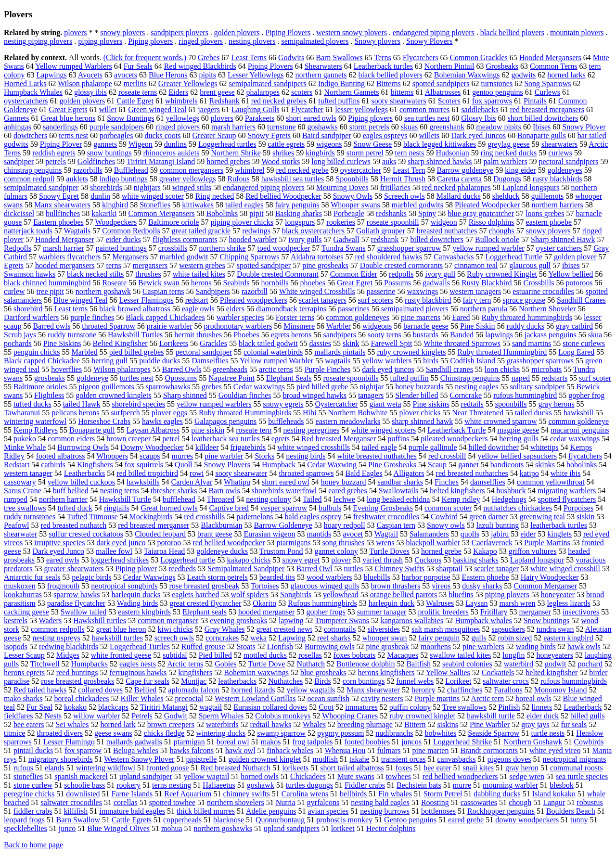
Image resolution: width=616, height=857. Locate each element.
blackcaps (113, 707)
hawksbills (143, 482)
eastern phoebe (549, 222)
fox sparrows (492, 101)
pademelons (255, 517)
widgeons (377, 326)
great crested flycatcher (205, 603)
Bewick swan (159, 283)
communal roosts (577, 768)
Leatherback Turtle (456, 430)
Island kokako (554, 794)
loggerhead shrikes (120, 560)
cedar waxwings (575, 439)
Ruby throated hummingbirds (527, 317)
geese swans (113, 733)
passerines (354, 309)
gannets (105, 144)
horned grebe (441, 551)
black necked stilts (95, 274)
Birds (323, 681)
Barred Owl (314, 569)
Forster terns (295, 317)
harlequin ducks (136, 595)
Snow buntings (547, 620)
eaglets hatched (195, 595)
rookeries (341, 222)
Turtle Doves (390, 551)
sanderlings (60, 127)
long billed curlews (341, 161)
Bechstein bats (419, 785)
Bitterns (389, 83)
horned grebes (228, 161)
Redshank (225, 101)
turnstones (497, 83)
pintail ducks (33, 750)
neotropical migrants (575, 759)
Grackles (213, 343)
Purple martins (437, 698)
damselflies (488, 482)
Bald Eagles (364, 473)
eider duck (543, 716)
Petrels (142, 716)
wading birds (536, 646)
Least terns (71, 309)
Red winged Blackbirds (200, 66)
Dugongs (507, 179)
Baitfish (418, 664)
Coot (326, 707)
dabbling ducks (497, 794)
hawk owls (584, 646)
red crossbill (447, 456)
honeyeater (558, 595)
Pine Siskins (62, 343)
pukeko (25, 439)
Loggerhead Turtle (514, 257)
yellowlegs (182, 118)
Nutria (286, 802)
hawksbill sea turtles (293, 179)
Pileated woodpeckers (254, 300)
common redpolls (58, 629)
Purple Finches (328, 369)
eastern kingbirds (144, 612)
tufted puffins (339, 101)
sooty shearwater (241, 473)
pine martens (421, 317)
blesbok (562, 785)
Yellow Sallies (448, 672)
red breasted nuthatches (472, 473)
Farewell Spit (392, 343)
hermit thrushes (198, 335)
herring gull (109, 361)
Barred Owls (182, 369)
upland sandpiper (146, 776)
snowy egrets (283, 404)
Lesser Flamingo (69, 742)
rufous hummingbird (525, 395)
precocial (189, 698)
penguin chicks (37, 352)
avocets (126, 75)
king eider (520, 170)
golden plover (575, 257)
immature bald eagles (132, 811)
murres (182, 456)
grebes (212, 387)
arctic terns (276, 369)
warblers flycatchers (70, 257)
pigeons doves (509, 759)
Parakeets (260, 118)
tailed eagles (244, 205)
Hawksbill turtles (100, 620)
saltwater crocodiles (71, 802)
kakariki (104, 213)
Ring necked (215, 196)
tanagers (371, 395)
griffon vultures (533, 551)
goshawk (261, 785)
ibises (571, 265)
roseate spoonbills (351, 378)
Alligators (409, 473)
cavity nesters (382, 698)
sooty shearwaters (399, 101)
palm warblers (506, 161)
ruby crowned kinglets (411, 352)
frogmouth (64, 586)
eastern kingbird (568, 638)
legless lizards (569, 603)
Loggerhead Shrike (462, 742)
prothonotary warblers (238, 326)
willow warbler (96, 716)
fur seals (574, 724)
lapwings (499, 335)
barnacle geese (426, 326)
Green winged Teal (157, 109)
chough (520, 802)
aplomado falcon (194, 690)
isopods (16, 646)
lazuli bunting (498, 525)
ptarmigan (189, 742)
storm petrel (365, 153)
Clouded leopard (160, 534)
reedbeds (182, 569)
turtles (353, 569)
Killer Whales (142, 698)
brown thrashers (396, 586)
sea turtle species (582, 776)
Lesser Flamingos (146, 300)
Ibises (542, 127)
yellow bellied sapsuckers (517, 456)
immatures (361, 707)
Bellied (145, 690)
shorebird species (138, 404)
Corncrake (466, 395)
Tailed (312, 499)
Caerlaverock (492, 543)
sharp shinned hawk (422, 421)
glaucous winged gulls (325, 586)
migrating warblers (567, 491)
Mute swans (356, 776)
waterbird (519, 664)
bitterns (402, 92)
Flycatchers (421, 58)
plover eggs (169, 413)
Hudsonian (452, 153)
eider (528, 534)
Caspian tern (396, 525)
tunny (579, 820)
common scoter (448, 508)
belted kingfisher (552, 672)
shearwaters (560, 144)
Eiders (178, 92)
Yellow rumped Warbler (276, 361)
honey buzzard (344, 482)
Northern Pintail (449, 66)
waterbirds (222, 724)
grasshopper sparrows (540, 361)
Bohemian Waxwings (467, 75)
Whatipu (237, 482)
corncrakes (222, 638)
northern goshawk (103, 291)
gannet (468, 465)
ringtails (116, 508)
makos (271, 742)
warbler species (240, 317)
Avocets (90, 75)
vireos (441, 586)
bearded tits (277, 577)
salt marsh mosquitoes (446, 629)
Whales (314, 724)
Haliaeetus (219, 785)
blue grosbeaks (323, 672)
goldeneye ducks (222, 551)
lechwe (344, 499)
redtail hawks (270, 724)
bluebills (377, 577)
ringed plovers (201, 41)
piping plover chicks (242, 222)
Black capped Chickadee (42, 361)
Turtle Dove (266, 664)
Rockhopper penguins (501, 811)
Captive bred (229, 508)
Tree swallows (464, 707)
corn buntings (364, 681)
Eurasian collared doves (270, 707)
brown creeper (128, 439)
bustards (426, 335)
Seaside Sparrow (494, 733)
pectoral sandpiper (204, 352)
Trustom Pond (281, 551)
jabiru (500, 534)
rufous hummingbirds (574, 681)
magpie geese (519, 430)
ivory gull (440, 274)
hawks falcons (192, 750)
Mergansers (130, 257)
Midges (68, 655)
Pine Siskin (477, 326)
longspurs (300, 222)
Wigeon (141, 144)
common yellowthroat (551, 482)
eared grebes (347, 491)
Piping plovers (150, 41)
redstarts (554, 378)
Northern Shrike (236, 153)
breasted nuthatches (447, 231)
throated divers (60, 733)
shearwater (20, 534)
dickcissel (19, 213)
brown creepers (171, 724)
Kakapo (485, 551)
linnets (542, 707)
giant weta (385, 404)
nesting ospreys (57, 638)
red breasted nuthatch (73, 525)
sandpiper (19, 161)
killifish (76, 811)
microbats (546, 369)
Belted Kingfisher (120, 343)
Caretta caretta (459, 179)
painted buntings (121, 248)
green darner (488, 517)
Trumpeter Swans (342, 620)
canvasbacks (457, 759)
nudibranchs (394, 733)
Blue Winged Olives (118, 828)
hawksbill (578, 413)
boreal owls (533, 698)
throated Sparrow (109, 326)
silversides (384, 629)
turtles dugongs (309, 785)
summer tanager (382, 612)
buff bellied (71, 491)
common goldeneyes (358, 317)
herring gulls (519, 439)
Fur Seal (39, 707)
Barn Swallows (339, 58)
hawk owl (240, 750)
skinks (545, 465)
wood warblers (329, 577)
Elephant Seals (289, 378)
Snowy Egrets (269, 135)
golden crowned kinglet (264, 759)
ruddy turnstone (72, 335)
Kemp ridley (461, 499)
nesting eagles (476, 387)
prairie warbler (170, 326)
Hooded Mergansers (550, 58)
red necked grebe (302, 170)
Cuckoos (428, 560)
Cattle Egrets (132, 820)
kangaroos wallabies (412, 620)
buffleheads (286, 421)
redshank (385, 239)
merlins (135, 83)
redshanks (391, 213)
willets (430, 135)
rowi (197, 473)
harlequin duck (392, 603)
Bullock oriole (497, 239)
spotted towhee (172, 802)
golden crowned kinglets (113, 395)
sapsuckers (508, 629)
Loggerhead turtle (188, 560)
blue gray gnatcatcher (481, 213)
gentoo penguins (497, 92)
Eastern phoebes (58, 222)
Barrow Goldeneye (283, 525)
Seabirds (236, 283)
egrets (281, 439)
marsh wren (518, 603)
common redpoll (29, 179)
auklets (77, 179)
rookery (128, 785)
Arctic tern (487, 698)
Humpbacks (90, 664)
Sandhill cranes (449, 369)
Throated (221, 499)
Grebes (209, 58)
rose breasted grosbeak (205, 586)
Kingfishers (95, 465)
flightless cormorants (185, 239)
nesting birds (306, 456)
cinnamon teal (476, 265)
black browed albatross (135, 309)
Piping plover (136, 569)
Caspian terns (163, 291)
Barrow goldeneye (465, 170)
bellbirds (353, 794)
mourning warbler (510, 785)
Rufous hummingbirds (322, 603)
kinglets (559, 534)
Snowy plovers (377, 41)
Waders (51, 620)
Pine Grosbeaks (392, 465)
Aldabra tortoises (317, 257)
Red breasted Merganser (339, 439)
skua (595, 335)
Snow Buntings (130, 118)
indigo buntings (124, 179)
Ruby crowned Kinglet (502, 274)
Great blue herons (68, 118)
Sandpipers (213, 291)
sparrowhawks (168, 387)
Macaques (403, 655)
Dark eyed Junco (59, 551)
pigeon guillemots (107, 387)
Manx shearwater (373, 690)
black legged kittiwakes (440, 144)
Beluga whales (136, 750)
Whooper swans (355, 205)
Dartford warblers (31, 317)
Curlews (547, 92)
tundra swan (555, 629)
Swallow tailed (84, 612)
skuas (410, 127)
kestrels (16, 620)
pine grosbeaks (325, 265)
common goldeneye (578, 421)
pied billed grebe (322, 387)
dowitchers (30, 135)
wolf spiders (250, 595)
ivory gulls (305, 239)
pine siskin (208, 430)
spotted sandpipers (441, 83)
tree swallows (25, 508)
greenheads (230, 369)
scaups (150, 456)
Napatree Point (231, 378)
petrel (171, 439)
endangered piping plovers (434, 32)
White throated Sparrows (462, 343)
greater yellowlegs (188, 179)
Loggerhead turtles (227, 144)
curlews (560, 153)
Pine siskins (431, 404)
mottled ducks (265, 655)
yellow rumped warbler (488, 248)
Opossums (181, 378)
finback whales (290, 750)
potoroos (579, 283)
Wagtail (386, 534)
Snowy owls (446, 525)
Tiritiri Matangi (164, 707)
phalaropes (263, 92)
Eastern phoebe (486, 577)
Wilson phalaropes (122, 369)
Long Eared (576, 352)
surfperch (125, 413)
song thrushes (344, 543)
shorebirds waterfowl (284, 491)
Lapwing (292, 638)
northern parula (484, 309)
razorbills (88, 170)
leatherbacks (237, 681)
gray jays (535, 724)
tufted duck (75, 508)
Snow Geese (373, 144)
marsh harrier (64, 248)
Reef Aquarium (188, 794)
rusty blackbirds (558, 179)
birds (431, 361)
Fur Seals (138, 66)
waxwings (422, 291)
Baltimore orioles (40, 387)
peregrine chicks (29, 794)
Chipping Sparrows (250, 257)
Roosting (435, 802)
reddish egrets (54, 153)
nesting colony (269, 499)
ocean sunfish (328, 698)
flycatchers (585, 456)
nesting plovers (252, 41)
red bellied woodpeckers (460, 776)
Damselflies (210, 361)
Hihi (309, 413)
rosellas (310, 655)
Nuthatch (311, 664)
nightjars (147, 187)
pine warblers (483, 646)
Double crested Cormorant (278, 274)
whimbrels (181, 101)
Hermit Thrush (403, 179)
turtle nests (548, 733)
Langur (554, 802)
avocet (353, 534)
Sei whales (72, 724)
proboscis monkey (344, 820)
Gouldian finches (245, 395)
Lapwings (52, 75)
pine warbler (224, 456)
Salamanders (429, 534)
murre (462, 785)
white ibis (566, 473)
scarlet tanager (496, 569)
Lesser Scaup (24, 655)
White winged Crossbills (317, 291)
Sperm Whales (221, 716)
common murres (424, 109)
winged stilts (192, 187)
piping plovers (100, 41)
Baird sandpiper (327, 135)
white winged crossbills (314, 447)
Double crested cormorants (401, 265)
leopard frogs (24, 820)
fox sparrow (83, 750)
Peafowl (16, 525)
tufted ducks (32, 404)
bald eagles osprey (313, 517)
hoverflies (66, 369)
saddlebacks (480, 109)
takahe (359, 759)
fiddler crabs (33, 811)
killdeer (207, 447)
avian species (328, 811)
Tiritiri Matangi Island (161, 161)
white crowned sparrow (500, 421)
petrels (56, 161)
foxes (404, 768)
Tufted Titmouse (92, 517)
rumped (16, 499)
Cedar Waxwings (149, 577)
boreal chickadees (81, 698)
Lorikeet (458, 681)
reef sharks (334, 638)
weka (258, 638)
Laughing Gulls (256, 109)
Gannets (16, 118)
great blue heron (121, 629)
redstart (197, 300)
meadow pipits (499, 127)
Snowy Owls (353, 196)
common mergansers (192, 170)
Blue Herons (168, 75)
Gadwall (346, 239)
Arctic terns (185, 664)
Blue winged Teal (80, 300)
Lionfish (280, 646)
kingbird (115, 205)
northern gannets (321, 75)
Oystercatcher (337, 404)
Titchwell (45, 664)
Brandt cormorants (489, 750)
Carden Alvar (192, 482)
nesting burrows (385, 811)
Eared (461, 317)
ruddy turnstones (30, 517)
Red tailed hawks (40, 690)
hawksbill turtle (491, 716)
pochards (18, 343)
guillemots (548, 196)
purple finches (92, 317)
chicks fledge (164, 733)
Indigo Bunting (341, 83)
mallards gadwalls (134, 742)
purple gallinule (433, 447)
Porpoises (578, 508)
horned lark (118, 724)
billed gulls (588, 716)
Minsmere (299, 326)
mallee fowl (114, 551)
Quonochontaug (280, 820)
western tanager (28, 473)
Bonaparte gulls (542, 135)
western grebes (202, 265)
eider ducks (123, 239)
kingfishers (195, 672)
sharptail (449, 569)
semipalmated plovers (315, 41)
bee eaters (29, 724)
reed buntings (77, 672)
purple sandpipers (117, 127)
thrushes (148, 274)
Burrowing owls (330, 646)
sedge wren (526, 776)
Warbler (339, 326)
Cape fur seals (148, 681)
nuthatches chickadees (518, 508)
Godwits (291, 58)
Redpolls (18, 248)
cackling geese (26, 612)
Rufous (238, 179)
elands (55, 768)
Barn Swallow (78, 820)
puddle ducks (160, 361)
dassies (320, 343)
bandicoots (507, 465)
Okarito (264, 603)
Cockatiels (498, 672)
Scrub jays (20, 335)
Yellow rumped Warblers (73, 66)
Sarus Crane (23, 491)
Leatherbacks (84, 473)
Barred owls (51, 326)
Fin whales (395, 794)
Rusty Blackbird (487, 283)
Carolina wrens (305, 794)
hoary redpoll (345, 525)
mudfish (325, 759)
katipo (529, 473)
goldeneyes (565, 170)
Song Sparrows (547, 83)
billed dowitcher (494, 447)
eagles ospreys (385, 135)
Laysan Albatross (153, 430)
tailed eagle (379, 447)
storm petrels (369, 127)
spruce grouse (524, 300)
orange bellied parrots (404, 595)
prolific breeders (443, 612)
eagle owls (198, 309)
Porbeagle (349, 213)
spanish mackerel (81, 776)
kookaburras (23, 595)
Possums (398, 283)
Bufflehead (131, 170)
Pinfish (509, 707)
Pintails (535, 101)
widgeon (444, 222)
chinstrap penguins (33, 170)
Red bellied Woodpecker (283, 196)
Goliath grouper (381, 231)
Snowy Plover (584, 127)
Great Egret (355, 283)
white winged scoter (153, 196)
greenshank (447, 127)
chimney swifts (246, 794)
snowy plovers (122, 32)
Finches (447, 482)
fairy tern (477, 300)
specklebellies (26, 828)
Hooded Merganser (65, 239)
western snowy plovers (352, 32)
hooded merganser (266, 612)
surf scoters (376, 300)
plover (341, 560)
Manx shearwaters (62, 205)
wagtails (338, 361)
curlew (14, 291)
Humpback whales (483, 620)
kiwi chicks (175, 629)
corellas (126, 802)
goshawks (323, 127)
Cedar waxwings (259, 387)
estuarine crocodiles (543, 291)
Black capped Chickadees (165, 317)
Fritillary (494, 612)
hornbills (275, 283)
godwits (523, 75)
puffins (398, 439)
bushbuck (511, 491)
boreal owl (233, 742)
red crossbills (204, 517)
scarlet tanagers (323, 300)
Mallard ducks (459, 196)
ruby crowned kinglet (422, 716)
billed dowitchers (437, 239)
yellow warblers (387, 361)
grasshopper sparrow (409, 248)
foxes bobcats (355, 655)
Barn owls (224, 491)
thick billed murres (206, 811)
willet (108, 109)
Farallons (508, 690)
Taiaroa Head (165, 551)
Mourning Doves (342, 187)
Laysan (476, 603)
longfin (513, 655)
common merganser (168, 620)
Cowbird (444, 517)
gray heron (522, 768)
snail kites (478, 768)
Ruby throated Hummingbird (502, 352)
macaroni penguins (580, 430)
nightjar (372, 387)
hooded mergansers (65, 265)
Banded (462, 335)
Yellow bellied (571, 274)
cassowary (20, 482)
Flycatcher (308, 109)
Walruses (440, 603)
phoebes (312, 283)
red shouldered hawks (388, 257)
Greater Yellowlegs (188, 83)
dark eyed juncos (388, 369)
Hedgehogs (509, 499)
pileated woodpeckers (454, 439)
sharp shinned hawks (440, 161)
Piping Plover (61, 144)
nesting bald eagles (380, 802)
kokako (75, 707)
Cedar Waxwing (332, 465)
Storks (264, 456)
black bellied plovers (512, 32)
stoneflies (28, 776)
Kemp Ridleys (36, 430)
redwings (256, 231)
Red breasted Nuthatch (235, 768)
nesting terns (120, 491)
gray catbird (574, 326)
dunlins (175, 144)
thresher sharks (174, 491)
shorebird (28, 309)
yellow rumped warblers (214, 404)
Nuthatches (285, 681)
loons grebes (545, 213)
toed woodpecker (284, 248)
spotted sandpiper (264, 265)
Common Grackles (478, 58)
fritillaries (395, 187)
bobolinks (582, 465)
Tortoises (265, 586)
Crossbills (539, 283)
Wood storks (281, 161)
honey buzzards (419, 387)
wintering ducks (221, 733)
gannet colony (336, 551)
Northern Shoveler (547, 309)
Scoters (449, 101)
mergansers (150, 265)
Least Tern (409, 170)
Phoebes (246, 335)
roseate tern (254, 430)
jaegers (209, 109)
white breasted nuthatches (377, 456)
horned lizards (253, 690)
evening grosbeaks (238, 620)
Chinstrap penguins (470, 378)
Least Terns (249, 58)
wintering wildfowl (106, 768)
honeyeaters (555, 655)
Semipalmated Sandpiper (246, 569)
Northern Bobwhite (358, 413)
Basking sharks (299, 213)
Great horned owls (169, 508)
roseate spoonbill (393, 222)
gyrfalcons (323, 802)
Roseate (114, 283)
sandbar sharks (400, 482)
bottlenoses (438, 811)
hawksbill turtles (117, 638)
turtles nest (137, 378)
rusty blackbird (428, 300)
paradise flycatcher (76, 603)
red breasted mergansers (547, 109)
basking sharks (476, 560)
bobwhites (441, 733)
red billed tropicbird (147, 473)
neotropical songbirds (124, 586)
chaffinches (465, 690)
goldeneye (92, 378)
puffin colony (410, 707)
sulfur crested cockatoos (86, 534)
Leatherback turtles (383, 66)
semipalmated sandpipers (267, 83)
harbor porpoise (426, 577)
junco (67, 828)
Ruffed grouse (203, 646)
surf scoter (595, 378)
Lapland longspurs (531, 187)
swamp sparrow (281, 733)
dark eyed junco (121, 543)
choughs (502, 231)
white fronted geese (121, 655)
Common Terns (554, 66)
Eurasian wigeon (270, 534)
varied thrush (383, 560)
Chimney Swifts (399, 569)
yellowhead (341, 595)
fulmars (389, 750)
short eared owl (286, 482)
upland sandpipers (292, 828)
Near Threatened (478, 413)
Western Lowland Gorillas (255, 698)
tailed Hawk (82, 404)
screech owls (174, 638)
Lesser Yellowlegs (256, 75)
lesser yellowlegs (361, 109)
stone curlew (33, 785)
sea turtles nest (427, 118)
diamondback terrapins (291, 309)
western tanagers (475, 291)
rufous (23, 768)
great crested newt (284, 629)
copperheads (182, 820)
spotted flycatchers (567, 499)
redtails (472, 404)
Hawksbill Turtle (125, 499)
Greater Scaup (214, 135)
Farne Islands (132, 794)
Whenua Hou (345, 750)
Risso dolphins (492, 222)
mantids (319, 534)
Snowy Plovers (429, 41)
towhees (398, 776)
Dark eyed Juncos (478, 135)
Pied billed (215, 655)
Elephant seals (205, 612)
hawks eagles (162, 421)
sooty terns (385, 335)
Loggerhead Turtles (140, 646)
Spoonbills (352, 179)
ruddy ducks (525, 326)
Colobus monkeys (283, 716)
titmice (14, 733)
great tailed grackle (201, 231)
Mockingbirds (151, 517)
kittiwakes (198, 205)
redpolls (401, 274)
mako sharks (23, 698)
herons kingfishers (386, 672)
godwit (555, 664)
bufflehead (179, 499)
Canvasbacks (454, 257)
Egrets (14, 265)
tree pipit (50, 291)
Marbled (84, 352)
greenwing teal (542, 517)
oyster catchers (559, 248)
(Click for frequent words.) (145, 58)
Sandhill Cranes (581, 300)
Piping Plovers (288, 32)
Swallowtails (399, 491)
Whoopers (112, 456)
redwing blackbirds (69, 646)
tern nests (410, 153)
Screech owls (404, 196)
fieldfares (18, 716)
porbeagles (116, 135)
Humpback (279, 465)
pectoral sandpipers (569, 161)
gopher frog (586, 395)
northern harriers (558, 205)
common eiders (71, 439)
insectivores (581, 612)
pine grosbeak (388, 646)
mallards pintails (340, 352)
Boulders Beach (571, 811)
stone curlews (584, 343)
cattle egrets (286, 144)
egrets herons (291, 335)
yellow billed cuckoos (81, 482)
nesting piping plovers (38, 41)
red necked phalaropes (456, 187)
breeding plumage (365, 724)
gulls (479, 638)
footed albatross (61, 456)
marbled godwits (417, 205)
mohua (172, 828)
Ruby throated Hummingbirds (245, 413)
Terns (382, 58)
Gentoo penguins (410, 820)
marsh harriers (233, 127)
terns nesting (172, 785)
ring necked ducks (509, 153)
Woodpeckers (116, 222)
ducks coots (162, 135)
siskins (448, 724)
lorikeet (343, 828)
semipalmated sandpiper (41, 187)
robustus (590, 802)
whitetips (545, 447)
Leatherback (583, 707)
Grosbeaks (502, 66)
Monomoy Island (561, 690)
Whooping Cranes (350, 716)
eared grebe (466, 820)
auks (389, 161)
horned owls (260, 776)
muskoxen (20, 586)
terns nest (73, 135)
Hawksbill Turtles (135, 335)
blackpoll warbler (433, 543)
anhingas (18, 127)
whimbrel (250, 170)
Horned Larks (25, 83)
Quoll (183, 465)
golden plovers (237, 32)
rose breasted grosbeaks (77, 681)
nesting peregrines (311, 430)
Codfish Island (473, 361)
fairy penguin (439, 638)
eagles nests (138, 664)
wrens (385, 543)
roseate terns (138, 92)
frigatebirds (248, 447)
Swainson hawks (30, 274)
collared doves (100, 690)
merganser (535, 612)
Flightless (49, 395)
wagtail (211, 707)
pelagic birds (91, 577)
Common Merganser (545, 586)
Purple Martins (547, 543)
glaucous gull (530, 265)
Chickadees (308, 776)
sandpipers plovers (180, 32)
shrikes (283, 153)
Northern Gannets (351, 92)
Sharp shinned (185, 395)
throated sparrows (306, 473)
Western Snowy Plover (139, 759)
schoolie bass (84, 785)
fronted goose (168, 768)
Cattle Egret (135, 101)
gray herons (557, 404)
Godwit (176, 716)
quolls (470, 534)
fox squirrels (144, 465)
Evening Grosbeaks (383, 508)
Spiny (427, 213)
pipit (256, 213)
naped (521, 378)
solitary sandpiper (537, 387)
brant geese (215, 534)
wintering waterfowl (35, 421)
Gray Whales (225, 629)
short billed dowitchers (543, 118)
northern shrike (222, 248)
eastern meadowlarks (348, 421)
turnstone (282, 127)
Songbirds (296, 595)
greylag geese (509, 144)
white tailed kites (199, 274)
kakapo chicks (249, 560)
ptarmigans (294, 543)
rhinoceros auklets (172, 153)
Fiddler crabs (365, 785)
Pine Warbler (490, 724)
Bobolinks (222, 213)
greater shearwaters (74, 569)
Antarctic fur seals (32, 577)
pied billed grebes (137, 352)
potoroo (169, 543)
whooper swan (385, 638)
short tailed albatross (352, 768)
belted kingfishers (457, 491)
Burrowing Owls (83, 447)
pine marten (430, 750)
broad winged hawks (315, 395)
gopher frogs (326, 612)
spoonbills (511, 404)
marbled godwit (184, 257)
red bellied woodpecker (229, 543)
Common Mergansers (162, 213)
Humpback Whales (33, 92)
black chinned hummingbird (47, 283)
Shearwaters (323, 66)
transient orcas (404, 759)
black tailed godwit (268, 343)
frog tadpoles (312, 742)
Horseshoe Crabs (104, 421)
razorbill (255, 291)
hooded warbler (253, 239)
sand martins (532, 343)
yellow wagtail (207, 776)
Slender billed (417, 395)
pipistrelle (201, 759)
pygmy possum (340, 733)
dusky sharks (482, 586)
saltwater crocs (506, 681)
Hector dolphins (391, 828)
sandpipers (340, 335)
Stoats (246, 646)
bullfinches (63, 213)
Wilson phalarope (85, 83)
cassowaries (479, 802)
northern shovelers (236, 802)
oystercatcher (361, 170)
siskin (585, 517)
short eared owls (311, 118)
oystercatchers (26, 101)
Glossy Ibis (478, 118)
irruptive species (59, 543)
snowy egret (301, 560)
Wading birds (137, 603)
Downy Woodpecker (152, 447)
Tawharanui (22, 413)
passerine (381, 291)
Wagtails (77, 231)
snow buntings (109, 153)
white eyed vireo (555, 750)
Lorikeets (174, 343)
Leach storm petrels (218, 577)
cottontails (340, 629)
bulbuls (330, 508)
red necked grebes (279, 101)
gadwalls (436, 283)
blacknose (229, 820)
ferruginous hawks (138, 672)
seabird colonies (467, 664)
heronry (423, 690)
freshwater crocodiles (386, 517)
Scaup (437, 465)
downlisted (83, 794)
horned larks (566, 75)
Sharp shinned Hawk (563, 239)
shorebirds (106, 187)
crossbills (173, 248)
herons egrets (24, 672)
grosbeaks (50, 378)
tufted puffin (410, 378)
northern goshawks (223, 828)
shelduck (506, 196)
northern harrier (63, 499)
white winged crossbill (565, 569)
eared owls (63, 560)
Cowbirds (589, 742)
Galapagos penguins (225, 421)
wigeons (329, 144)
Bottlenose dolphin (366, 664)
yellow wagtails (311, 690)
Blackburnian (221, 525)
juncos (411, 742)
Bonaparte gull (92, 430)
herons (201, 283)
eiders (235, 309)
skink (351, 343)
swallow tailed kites (460, 655)
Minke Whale (25, 447)
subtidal (175, 655)
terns (114, 265)
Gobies (225, 664)
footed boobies (367, 742)
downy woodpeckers (527, 820)
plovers (75, 32)
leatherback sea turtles (226, 439)
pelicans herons (75, 413)
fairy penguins (297, 205)
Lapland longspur (537, 560)
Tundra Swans (343, 248)
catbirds (53, 465)
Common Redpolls (131, 231)
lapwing (291, 620)
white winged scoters (383, 430)
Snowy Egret (59, 196)
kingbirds (320, 153)
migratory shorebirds (61, 759)
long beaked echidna (398, 499)
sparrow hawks (77, 595)
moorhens (436, 646)
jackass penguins (551, 335)
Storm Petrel (443, 794)
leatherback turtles (559, 525)
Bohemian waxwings (256, 672)
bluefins (461, 595)
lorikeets (295, 768)
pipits (207, 75)
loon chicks (502, 369)
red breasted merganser (154, 525)
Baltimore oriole (173, 222)
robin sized (515, 638)
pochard (590, 664)
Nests (53, 716)
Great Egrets (68, 109)
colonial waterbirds (273, 352)
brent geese (217, 92)
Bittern (415, 724)
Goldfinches (96, 161)
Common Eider (354, 274)
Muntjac (194, 681)
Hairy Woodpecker (550, 577)
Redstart (17, 465)
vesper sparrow (284, 508)
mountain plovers (577, 32)
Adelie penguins (271, 811)
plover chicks (420, 413)
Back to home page (33, 845)
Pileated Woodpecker (488, 205)
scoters (302, 92)
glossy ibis (90, 92)
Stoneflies (155, 205)
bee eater (437, 768)
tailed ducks (533, 413)
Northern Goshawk (533, 742)
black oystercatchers (313, 231)
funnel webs (415, 681)
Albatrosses (443, 92)
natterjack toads (28, 231)
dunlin (100, 196)
